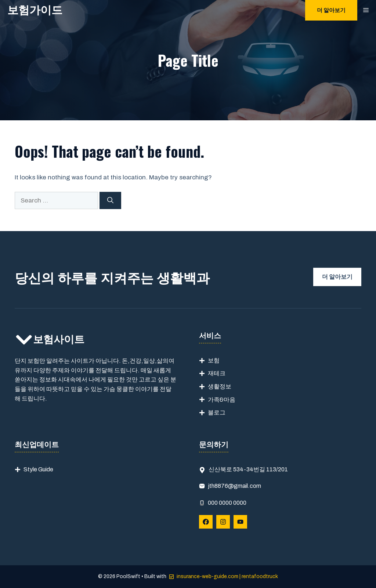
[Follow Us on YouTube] (240, 522)
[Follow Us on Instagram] (223, 522)
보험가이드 (35, 10)
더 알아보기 (331, 10)
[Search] (110, 201)
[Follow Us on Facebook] (206, 522)
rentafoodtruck (260, 576)
